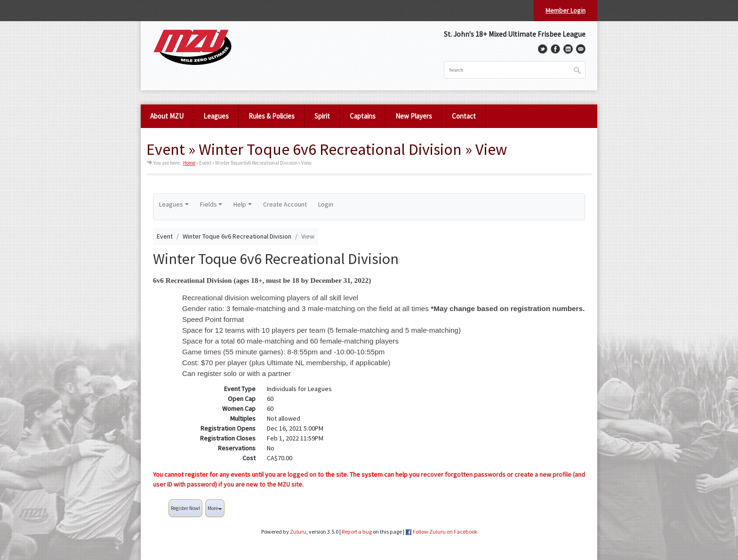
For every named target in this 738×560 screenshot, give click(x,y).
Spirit (322, 116)
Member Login (566, 10)
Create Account (285, 204)
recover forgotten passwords (463, 474)
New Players (414, 116)
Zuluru (298, 532)
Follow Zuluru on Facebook (445, 532)
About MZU (167, 116)
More (215, 508)
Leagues (216, 116)
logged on (302, 474)
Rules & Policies (272, 116)
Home (189, 163)
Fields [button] (209, 204)
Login (326, 204)
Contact (464, 116)
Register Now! (185, 508)
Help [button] (240, 204)
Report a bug (357, 532)
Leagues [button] (171, 204)
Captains (363, 116)
